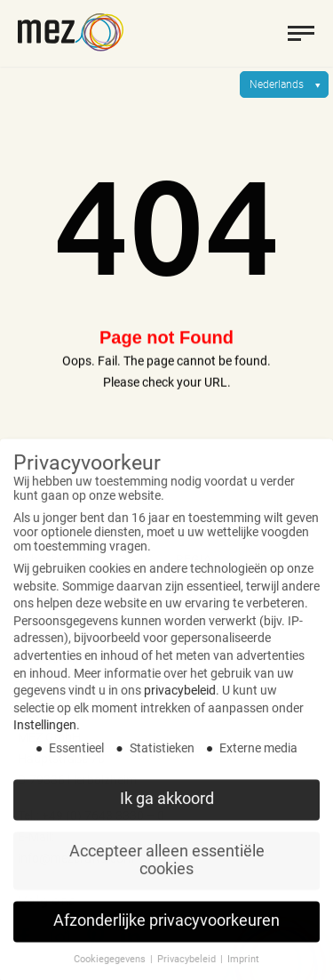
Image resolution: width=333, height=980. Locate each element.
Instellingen (45, 736)
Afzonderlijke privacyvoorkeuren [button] (166, 932)
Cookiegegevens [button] (111, 971)
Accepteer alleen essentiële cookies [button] (167, 872)
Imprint (243, 971)
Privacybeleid (188, 971)
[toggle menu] (301, 33)
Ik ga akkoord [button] (167, 810)
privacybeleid (180, 702)
